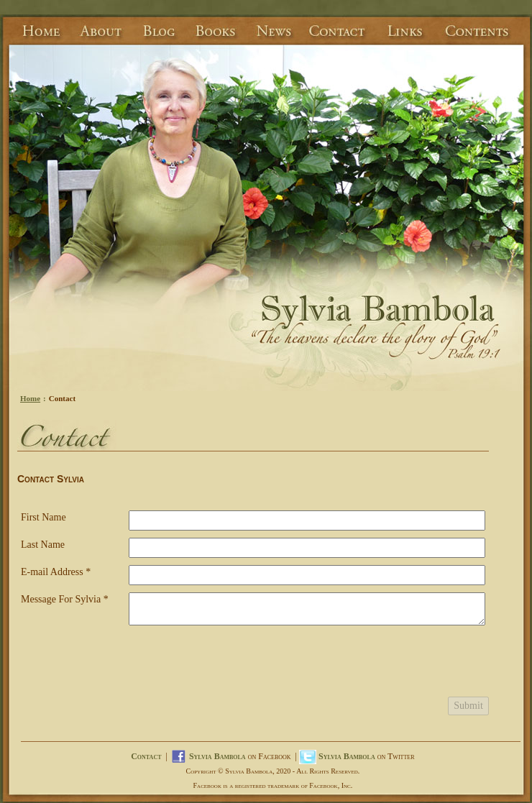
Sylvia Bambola (217, 756)
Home (30, 398)
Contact (146, 756)
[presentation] (238, 665)
